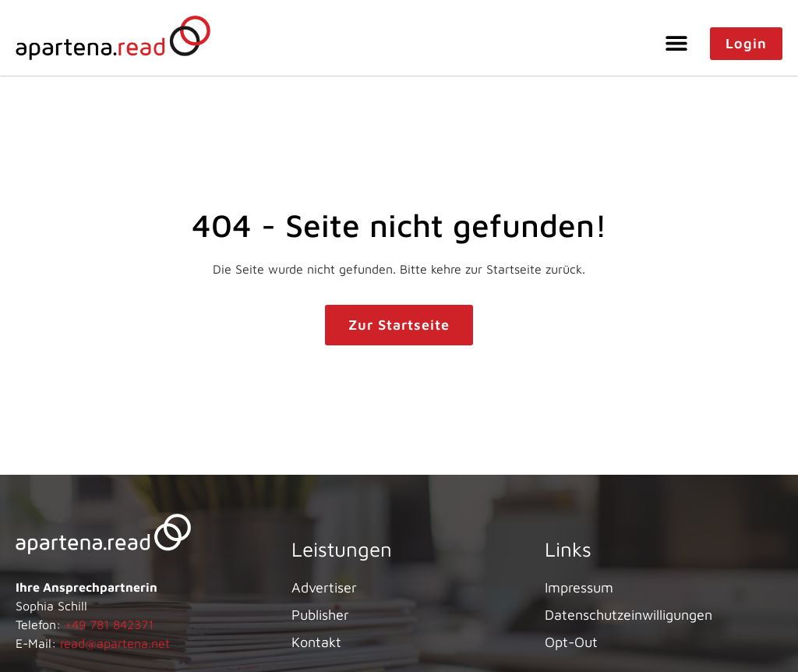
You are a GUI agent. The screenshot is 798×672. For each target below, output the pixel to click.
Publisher (320, 615)
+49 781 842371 (109, 624)
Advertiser (324, 587)
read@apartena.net (115, 643)
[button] (677, 42)
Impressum (579, 587)
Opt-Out (571, 642)
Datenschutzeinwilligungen (629, 615)
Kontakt (316, 642)
